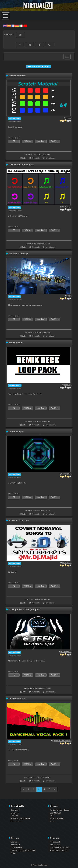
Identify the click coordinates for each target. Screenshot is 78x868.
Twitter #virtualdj (58, 850)
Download (15, 810)
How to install (50, 158)
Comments (36, 158)
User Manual (55, 813)
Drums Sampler (17, 432)
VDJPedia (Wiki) (57, 818)
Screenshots (16, 821)
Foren (52, 821)
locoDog (68, 385)
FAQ (52, 816)
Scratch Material (17, 76)
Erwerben (15, 813)
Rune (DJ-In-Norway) (63, 741)
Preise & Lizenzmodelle (21, 818)
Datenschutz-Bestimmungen (23, 850)
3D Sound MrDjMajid (19, 520)
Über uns (15, 842)
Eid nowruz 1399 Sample (21, 165)
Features (14, 816)
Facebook (55, 842)
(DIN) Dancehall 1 (18, 698)
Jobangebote (16, 847)
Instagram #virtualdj (60, 847)
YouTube (55, 845)
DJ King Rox (66, 474)
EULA (13, 853)
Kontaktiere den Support (60, 810)
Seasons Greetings (18, 254)
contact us (15, 845)
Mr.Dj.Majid (67, 207)
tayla (70, 296)
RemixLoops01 (16, 342)
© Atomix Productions (39, 865)
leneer (69, 118)
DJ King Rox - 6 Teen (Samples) (25, 609)
